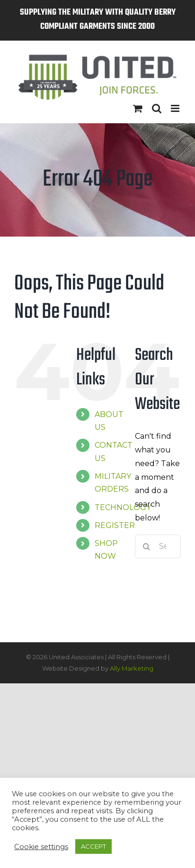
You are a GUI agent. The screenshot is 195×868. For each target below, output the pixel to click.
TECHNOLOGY (123, 507)
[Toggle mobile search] (157, 108)
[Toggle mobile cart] (138, 108)
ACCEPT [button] (93, 846)
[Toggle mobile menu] (176, 108)
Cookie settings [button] (41, 847)
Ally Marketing (132, 668)
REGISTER (115, 525)
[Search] (147, 546)
